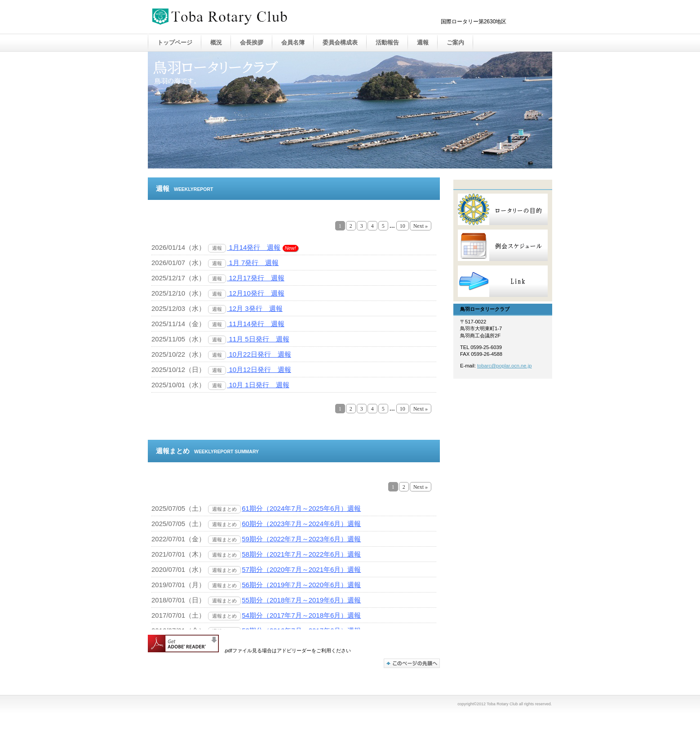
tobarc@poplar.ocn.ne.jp (504, 366)
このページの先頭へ (412, 663)
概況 (216, 42)
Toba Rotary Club (242, 18)
